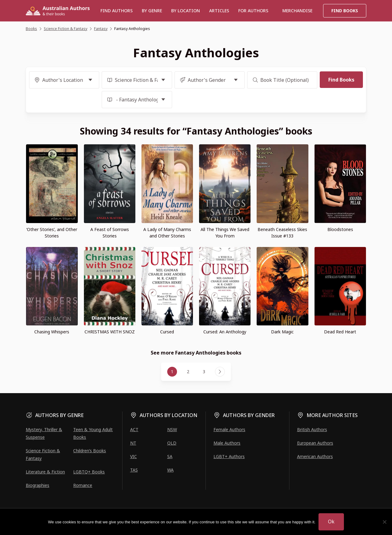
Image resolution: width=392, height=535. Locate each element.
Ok (331, 522)
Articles (219, 11)
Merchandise (297, 11)
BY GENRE (152, 11)
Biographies (38, 485)
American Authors (315, 456)
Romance (83, 485)
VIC (134, 456)
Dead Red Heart (340, 332)
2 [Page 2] (188, 372)
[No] (384, 522)
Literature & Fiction (45, 472)
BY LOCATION (186, 11)
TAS (134, 470)
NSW (172, 429)
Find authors (117, 11)
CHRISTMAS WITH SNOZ (110, 332)
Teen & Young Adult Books (93, 433)
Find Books (345, 11)
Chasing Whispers (52, 332)
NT (133, 443)
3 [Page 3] (204, 372)
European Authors (315, 443)
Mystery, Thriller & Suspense (44, 433)
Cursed (167, 332)
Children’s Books (90, 451)
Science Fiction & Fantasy (43, 454)
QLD (172, 443)
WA (170, 470)
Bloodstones (340, 229)
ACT (134, 429)
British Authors (312, 429)
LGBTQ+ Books (89, 472)
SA (170, 456)
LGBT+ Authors (229, 456)
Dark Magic (282, 332)
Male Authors (227, 443)
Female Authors (229, 429)
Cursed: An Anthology (225, 332)
